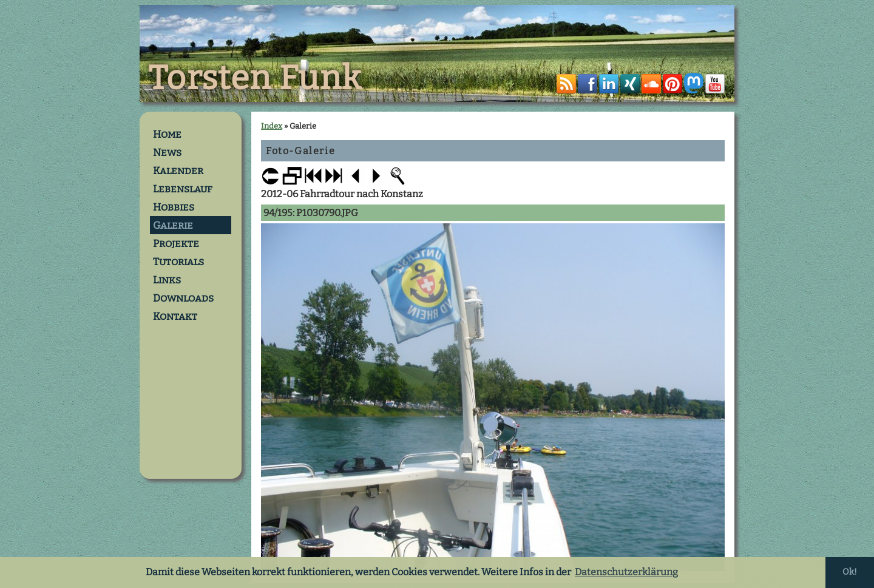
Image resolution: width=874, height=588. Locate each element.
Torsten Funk (255, 78)
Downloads (183, 298)
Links (167, 280)
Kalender (178, 171)
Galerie (173, 225)
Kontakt (175, 316)
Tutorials (178, 262)
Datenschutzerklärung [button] (626, 572)
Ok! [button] (850, 572)
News (167, 152)
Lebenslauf (183, 189)
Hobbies (174, 207)
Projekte (176, 243)
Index (272, 126)
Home (167, 134)
